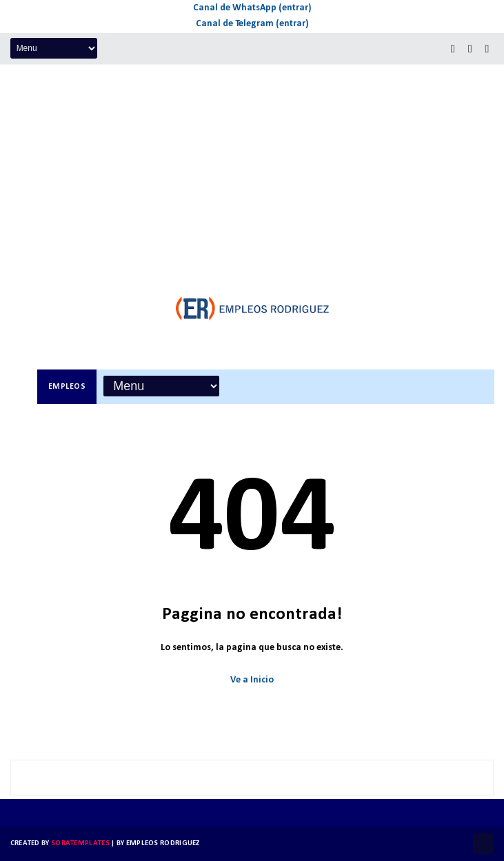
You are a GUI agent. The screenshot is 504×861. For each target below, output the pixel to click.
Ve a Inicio (252, 680)
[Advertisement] (252, 168)
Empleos (67, 387)
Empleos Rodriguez (163, 843)
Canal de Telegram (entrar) (252, 24)
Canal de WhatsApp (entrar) (252, 8)
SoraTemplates (80, 843)
